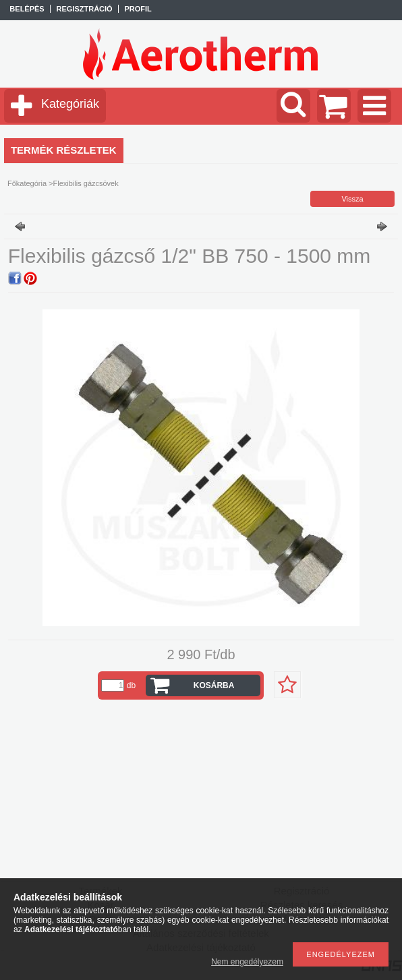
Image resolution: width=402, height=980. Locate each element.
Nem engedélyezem (247, 962)
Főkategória (27, 183)
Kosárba (214, 685)
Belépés (27, 9)
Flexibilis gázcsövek (86, 183)
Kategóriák (70, 104)
